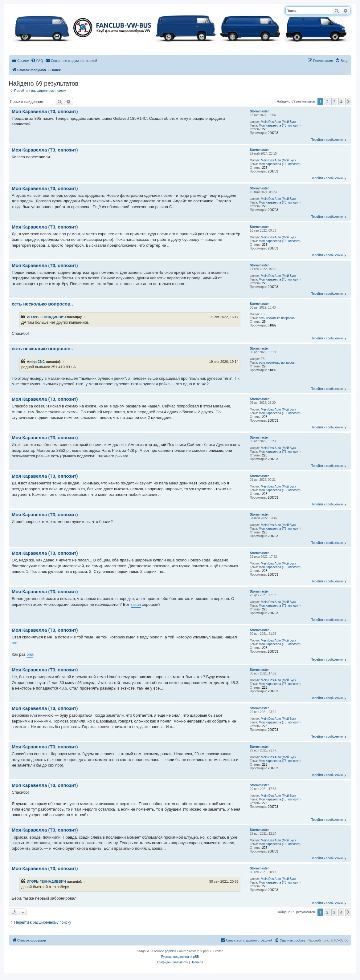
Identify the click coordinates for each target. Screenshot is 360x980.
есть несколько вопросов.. (278, 318)
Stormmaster (259, 111)
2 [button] (327, 102)
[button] (348, 102)
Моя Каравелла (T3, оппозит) (280, 126)
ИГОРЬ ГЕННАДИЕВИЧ (46, 317)
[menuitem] (37, 61)
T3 (263, 314)
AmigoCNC (36, 362)
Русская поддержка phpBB (180, 957)
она (30, 654)
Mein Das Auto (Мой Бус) (278, 122)
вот (15, 643)
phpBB (170, 951)
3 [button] (334, 102)
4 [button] (341, 102)
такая (136, 604)
